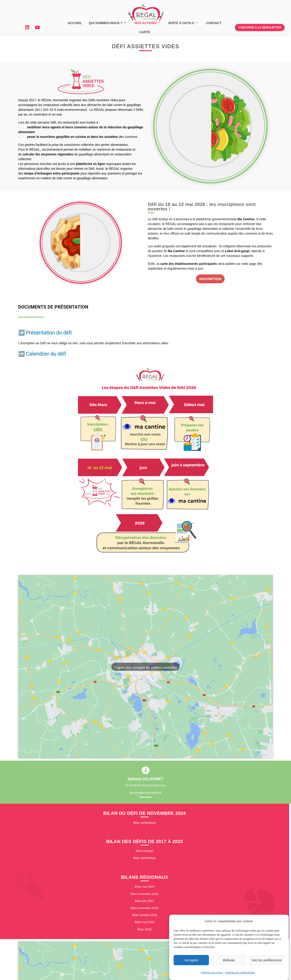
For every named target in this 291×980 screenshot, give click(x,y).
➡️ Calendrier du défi (42, 354)
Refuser (229, 960)
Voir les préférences (267, 960)
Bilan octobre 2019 (145, 916)
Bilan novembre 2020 (144, 909)
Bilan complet (145, 852)
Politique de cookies (212, 973)
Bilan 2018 (144, 931)
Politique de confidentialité (240, 973)
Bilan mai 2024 (145, 888)
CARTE (145, 32)
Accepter (191, 960)
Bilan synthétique (144, 824)
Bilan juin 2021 (144, 902)
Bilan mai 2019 (145, 923)
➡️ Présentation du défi (45, 333)
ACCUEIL (75, 23)
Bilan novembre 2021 (144, 895)
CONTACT (214, 23)
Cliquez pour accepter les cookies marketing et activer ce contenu (146, 668)
